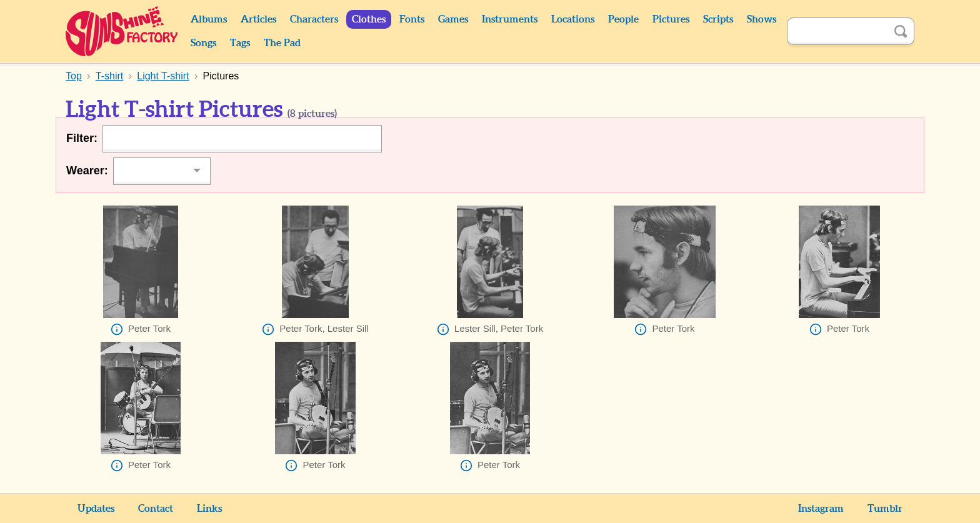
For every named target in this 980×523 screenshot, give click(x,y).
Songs (203, 43)
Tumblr (885, 509)
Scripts (718, 19)
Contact (156, 509)
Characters (314, 19)
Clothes (369, 19)
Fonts (412, 19)
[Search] (837, 31)
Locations (573, 19)
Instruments (510, 19)
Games (453, 19)
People (623, 19)
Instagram (821, 509)
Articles (258, 19)
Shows (762, 19)
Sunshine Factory (122, 31)
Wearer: (87, 171)
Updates (96, 509)
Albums (209, 19)
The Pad (282, 43)
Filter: (82, 138)
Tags (240, 43)
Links (209, 509)
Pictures (671, 19)
